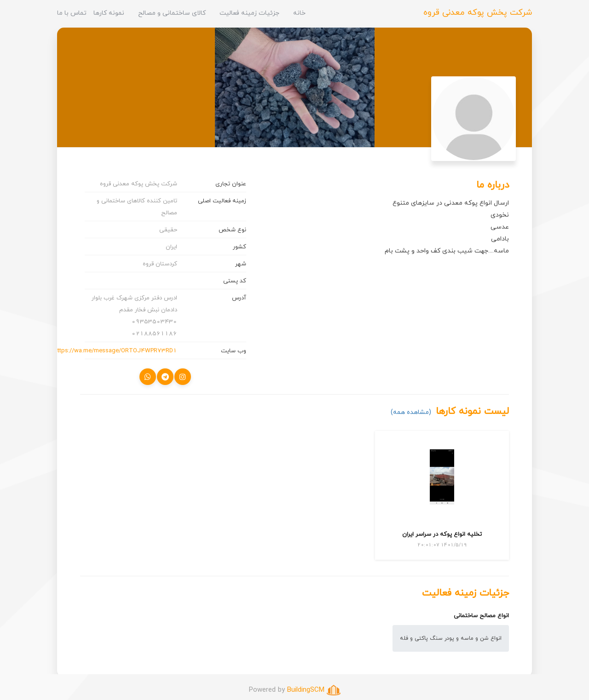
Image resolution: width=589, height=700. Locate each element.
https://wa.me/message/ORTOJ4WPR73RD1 (116, 350)
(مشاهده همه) (411, 412)
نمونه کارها (109, 13)
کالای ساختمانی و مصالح (172, 13)
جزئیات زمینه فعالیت (249, 13)
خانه (299, 13)
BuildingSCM (306, 689)
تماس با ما (72, 13)
